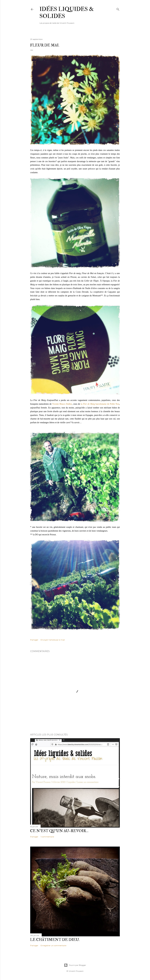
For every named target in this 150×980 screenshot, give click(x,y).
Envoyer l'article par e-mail (53, 640)
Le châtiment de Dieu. (55, 940)
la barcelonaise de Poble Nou (100, 404)
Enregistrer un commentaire (53, 945)
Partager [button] (34, 640)
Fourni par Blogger (75, 965)
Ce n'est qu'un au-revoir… (59, 831)
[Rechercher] (118, 9)
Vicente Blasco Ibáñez (62, 404)
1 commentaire (47, 837)
